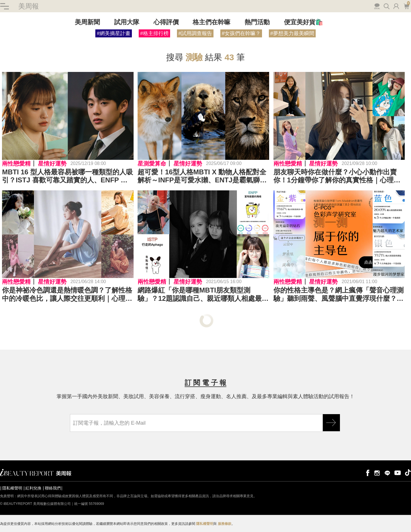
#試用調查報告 (195, 34)
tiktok (408, 472)
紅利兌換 (33, 488)
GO (331, 423)
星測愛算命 (152, 164)
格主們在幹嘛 (211, 22)
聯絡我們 (53, 488)
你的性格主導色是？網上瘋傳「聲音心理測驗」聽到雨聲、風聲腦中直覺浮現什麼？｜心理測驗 (339, 295)
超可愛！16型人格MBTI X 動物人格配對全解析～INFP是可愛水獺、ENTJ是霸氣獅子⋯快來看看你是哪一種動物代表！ (202, 176)
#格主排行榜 (154, 34)
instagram (377, 472)
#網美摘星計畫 (114, 34)
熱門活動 (257, 22)
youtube (398, 472)
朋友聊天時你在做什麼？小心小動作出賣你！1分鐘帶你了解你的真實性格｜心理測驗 (337, 176)
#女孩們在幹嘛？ (241, 34)
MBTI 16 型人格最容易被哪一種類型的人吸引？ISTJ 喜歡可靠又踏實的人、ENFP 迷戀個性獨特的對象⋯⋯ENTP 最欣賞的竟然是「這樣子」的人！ (68, 176)
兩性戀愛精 (16, 164)
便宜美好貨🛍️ (304, 22)
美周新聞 (87, 22)
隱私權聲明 (12, 488)
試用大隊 (127, 22)
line (387, 472)
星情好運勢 (52, 164)
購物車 (406, 6)
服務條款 (225, 524)
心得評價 (166, 22)
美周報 (29, 6)
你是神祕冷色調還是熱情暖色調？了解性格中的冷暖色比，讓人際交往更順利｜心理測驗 (67, 295)
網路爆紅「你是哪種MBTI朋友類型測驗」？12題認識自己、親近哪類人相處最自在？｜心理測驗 (203, 295)
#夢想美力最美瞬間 (292, 34)
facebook (367, 472)
